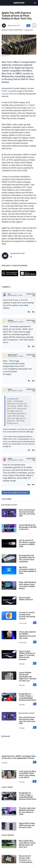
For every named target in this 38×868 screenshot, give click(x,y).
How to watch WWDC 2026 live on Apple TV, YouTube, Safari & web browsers (27, 655)
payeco (10, 389)
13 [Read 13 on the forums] (35, 781)
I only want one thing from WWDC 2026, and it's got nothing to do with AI (27, 774)
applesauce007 (13, 355)
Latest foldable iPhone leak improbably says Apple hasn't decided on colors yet (28, 677)
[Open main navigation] (35, 3)
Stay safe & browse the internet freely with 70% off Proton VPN (27, 720)
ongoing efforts (8, 94)
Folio (9, 294)
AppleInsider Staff (14, 26)
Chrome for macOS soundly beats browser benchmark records (27, 616)
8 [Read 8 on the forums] (35, 623)
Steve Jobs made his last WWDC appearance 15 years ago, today (27, 635)
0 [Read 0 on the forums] (35, 663)
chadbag (10, 320)
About (31, 295)
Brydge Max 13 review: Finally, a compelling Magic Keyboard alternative (28, 697)
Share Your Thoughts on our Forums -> (16, 493)
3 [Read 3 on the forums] (35, 642)
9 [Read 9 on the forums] (35, 685)
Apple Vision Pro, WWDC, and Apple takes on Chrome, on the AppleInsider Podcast (19, 757)
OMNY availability (9, 91)
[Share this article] (34, 26)
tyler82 (10, 459)
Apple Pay (31, 108)
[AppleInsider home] (19, 3)
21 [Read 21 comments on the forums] (28, 25)
